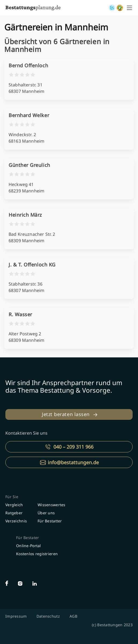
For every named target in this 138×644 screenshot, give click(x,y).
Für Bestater (28, 538)
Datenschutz (48, 616)
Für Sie (12, 497)
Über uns (46, 513)
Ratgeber (14, 513)
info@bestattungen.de (73, 462)
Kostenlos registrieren (37, 554)
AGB (73, 616)
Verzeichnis (16, 521)
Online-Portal (29, 546)
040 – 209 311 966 (73, 447)
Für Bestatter (50, 521)
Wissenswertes (52, 505)
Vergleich (14, 505)
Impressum (16, 616)
